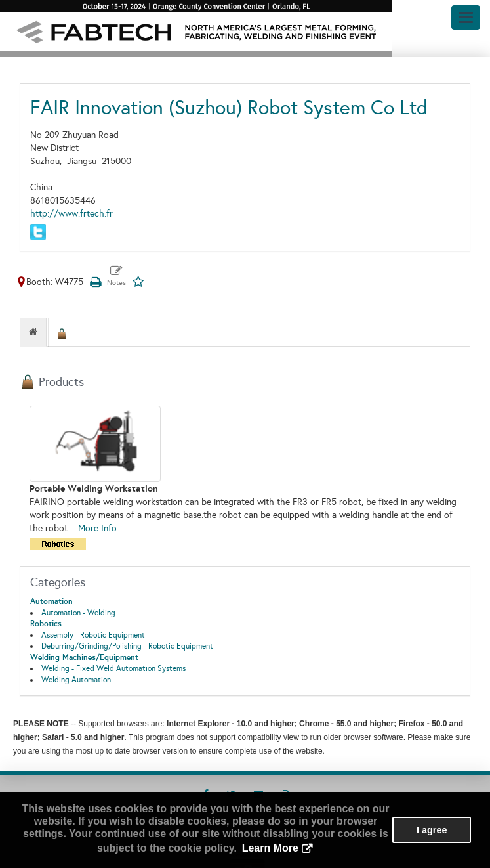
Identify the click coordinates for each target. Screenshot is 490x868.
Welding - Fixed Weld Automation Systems (113, 668)
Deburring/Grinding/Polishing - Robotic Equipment (127, 646)
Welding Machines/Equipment (84, 657)
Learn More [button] (270, 848)
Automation (51, 601)
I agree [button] (432, 830)
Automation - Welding (78, 613)
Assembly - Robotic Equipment (93, 635)
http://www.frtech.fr (71, 214)
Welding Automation (76, 680)
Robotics (46, 624)
